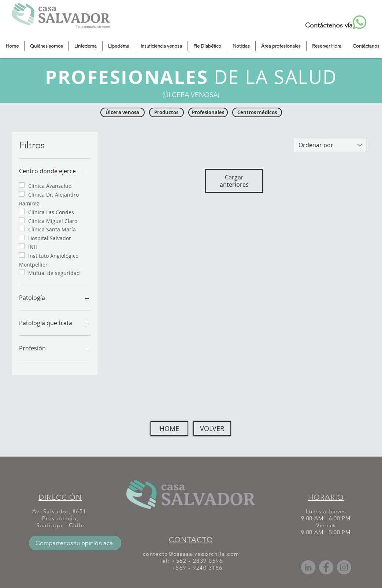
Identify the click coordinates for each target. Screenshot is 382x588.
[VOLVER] (212, 428)
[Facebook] (326, 567)
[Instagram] (344, 567)
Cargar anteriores (234, 181)
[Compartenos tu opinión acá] (75, 543)
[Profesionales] (208, 112)
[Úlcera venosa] (123, 112)
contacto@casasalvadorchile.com (191, 554)
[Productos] (166, 112)
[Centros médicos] (257, 112)
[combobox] (330, 145)
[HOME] (169, 428)
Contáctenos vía (329, 25)
